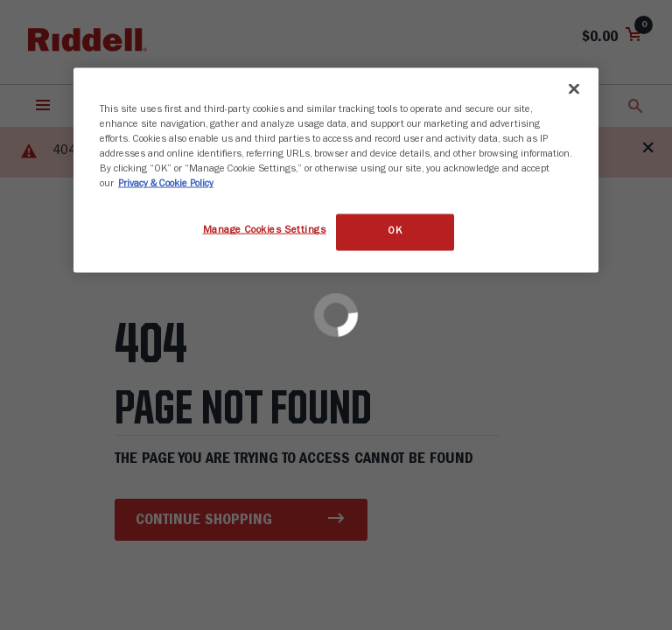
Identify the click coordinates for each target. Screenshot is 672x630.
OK (395, 232)
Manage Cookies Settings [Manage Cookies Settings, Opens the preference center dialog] (265, 231)
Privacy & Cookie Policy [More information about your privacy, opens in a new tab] (166, 185)
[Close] (574, 89)
